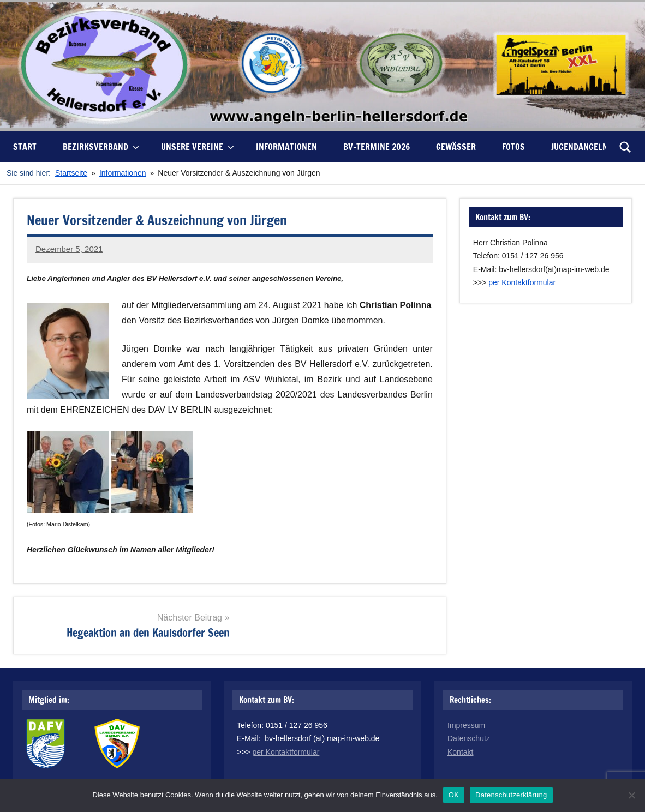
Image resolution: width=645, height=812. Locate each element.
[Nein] (631, 795)
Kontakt (460, 752)
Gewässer (456, 147)
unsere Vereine (198, 147)
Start (25, 147)
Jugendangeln (580, 147)
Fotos (513, 147)
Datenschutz (469, 738)
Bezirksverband (101, 147)
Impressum (466, 725)
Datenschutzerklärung (511, 795)
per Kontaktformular (522, 282)
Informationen (286, 147)
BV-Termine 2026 (377, 147)
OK (454, 795)
